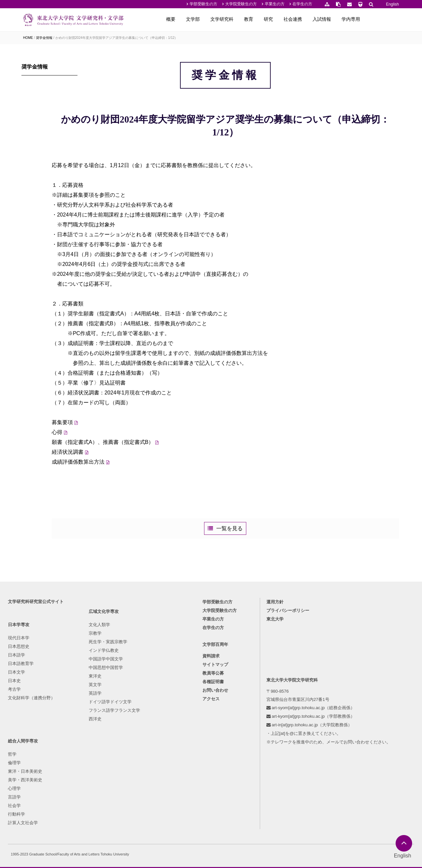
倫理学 (138, 716)
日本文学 (18, 741)
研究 (302, 19)
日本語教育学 (23, 733)
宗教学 (77, 716)
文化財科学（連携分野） (33, 767)
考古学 (16, 758)
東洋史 (77, 758)
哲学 (136, 707)
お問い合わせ (215, 761)
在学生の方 (302, 4)
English (392, 4)
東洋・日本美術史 (149, 724)
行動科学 (140, 767)
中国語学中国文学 (88, 741)
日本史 (16, 750)
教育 (282, 19)
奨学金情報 (44, 38)
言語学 (138, 750)
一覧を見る (249, 575)
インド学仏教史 (86, 733)
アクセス (211, 770)
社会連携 (326, 19)
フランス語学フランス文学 (96, 793)
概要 (204, 19)
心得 (96, 471)
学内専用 (384, 19)
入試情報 (355, 19)
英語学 (77, 776)
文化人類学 (81, 707)
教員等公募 (213, 744)
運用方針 (276, 671)
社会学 (138, 758)
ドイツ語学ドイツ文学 (92, 784)
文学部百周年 (215, 715)
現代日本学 (21, 707)
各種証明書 (213, 753)
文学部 (226, 19)
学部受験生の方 (203, 4)
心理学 (138, 741)
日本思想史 (21, 716)
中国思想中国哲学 (88, 750)
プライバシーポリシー (289, 680)
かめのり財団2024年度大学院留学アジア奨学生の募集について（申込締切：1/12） (117, 38)
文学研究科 (256, 19)
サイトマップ (215, 736)
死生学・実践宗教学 (90, 724)
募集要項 (101, 461)
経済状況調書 (106, 491)
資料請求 (211, 727)
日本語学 (18, 724)
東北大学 (276, 688)
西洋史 (77, 801)
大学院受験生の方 (241, 4)
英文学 (77, 767)
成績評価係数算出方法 (117, 501)
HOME (28, 38)
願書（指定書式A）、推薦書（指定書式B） (142, 481)
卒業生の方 (275, 4)
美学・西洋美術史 (149, 733)
